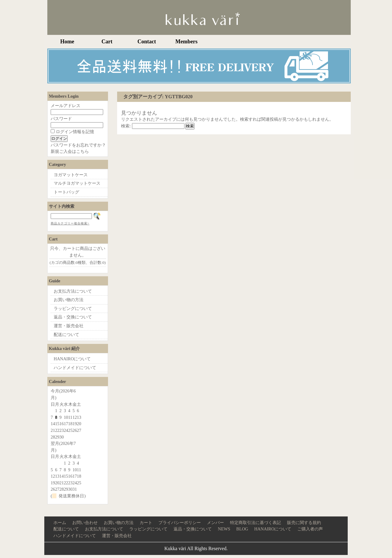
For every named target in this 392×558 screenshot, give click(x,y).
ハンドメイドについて (75, 368)
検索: (126, 126)
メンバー (215, 523)
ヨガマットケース (71, 175)
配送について (66, 334)
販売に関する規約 (304, 523)
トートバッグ (66, 192)
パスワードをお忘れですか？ (78, 145)
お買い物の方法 (69, 300)
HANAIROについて (72, 359)
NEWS (224, 529)
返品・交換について (73, 317)
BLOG (242, 529)
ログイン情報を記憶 (72, 132)
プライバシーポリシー (180, 523)
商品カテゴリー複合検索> (70, 223)
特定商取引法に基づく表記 (255, 523)
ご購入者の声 (310, 529)
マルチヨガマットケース (77, 183)
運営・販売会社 (69, 326)
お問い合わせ (85, 523)
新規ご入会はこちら (70, 151)
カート (146, 523)
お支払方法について (73, 291)
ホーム (60, 523)
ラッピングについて (73, 308)
